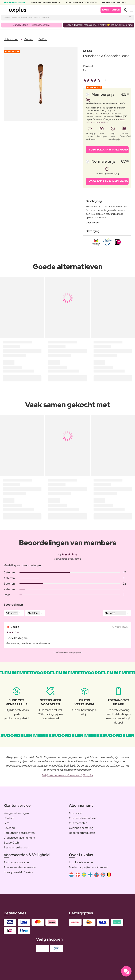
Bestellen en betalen (16, 847)
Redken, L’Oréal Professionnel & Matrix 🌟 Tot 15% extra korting (99, 25)
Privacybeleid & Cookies (18, 872)
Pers (6, 823)
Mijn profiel (76, 813)
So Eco (43, 39)
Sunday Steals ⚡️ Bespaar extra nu (32, 25)
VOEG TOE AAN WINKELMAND (108, 150)
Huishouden (11, 39)
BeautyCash (11, 843)
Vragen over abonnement (19, 838)
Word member (111, 10)
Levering (9, 828)
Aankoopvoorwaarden (17, 862)
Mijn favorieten (78, 823)
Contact (9, 818)
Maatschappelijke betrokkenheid (88, 867)
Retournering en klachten (19, 833)
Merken (28, 39)
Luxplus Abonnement (82, 862)
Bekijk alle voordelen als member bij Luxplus (67, 775)
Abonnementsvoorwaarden (20, 867)
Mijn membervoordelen (83, 818)
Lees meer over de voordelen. (105, 121)
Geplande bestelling (81, 828)
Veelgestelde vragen (16, 813)
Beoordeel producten (82, 833)
